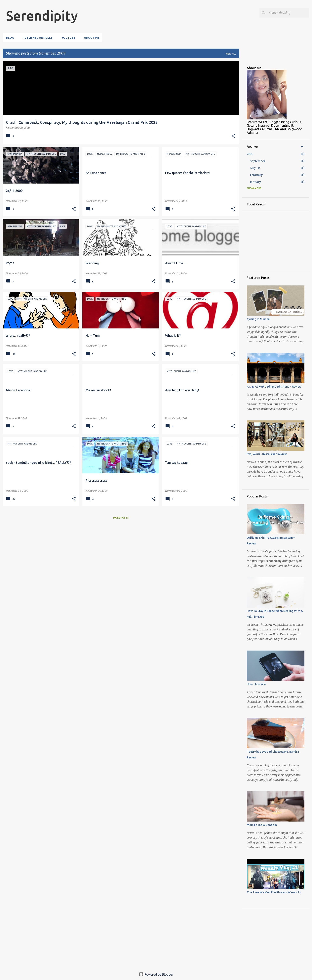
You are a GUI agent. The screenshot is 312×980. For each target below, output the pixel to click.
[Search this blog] (288, 13)
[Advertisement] (49, 528)
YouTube (68, 38)
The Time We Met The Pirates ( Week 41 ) (274, 892)
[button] (233, 136)
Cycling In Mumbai (259, 319)
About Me (92, 38)
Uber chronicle (256, 684)
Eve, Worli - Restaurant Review (267, 454)
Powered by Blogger (156, 974)
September (258, 161)
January (255, 182)
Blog (10, 38)
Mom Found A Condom (262, 825)
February (256, 175)
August (255, 168)
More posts (121, 518)
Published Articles (38, 38)
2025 (250, 154)
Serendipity (42, 16)
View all (231, 54)
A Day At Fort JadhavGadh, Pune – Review (274, 387)
